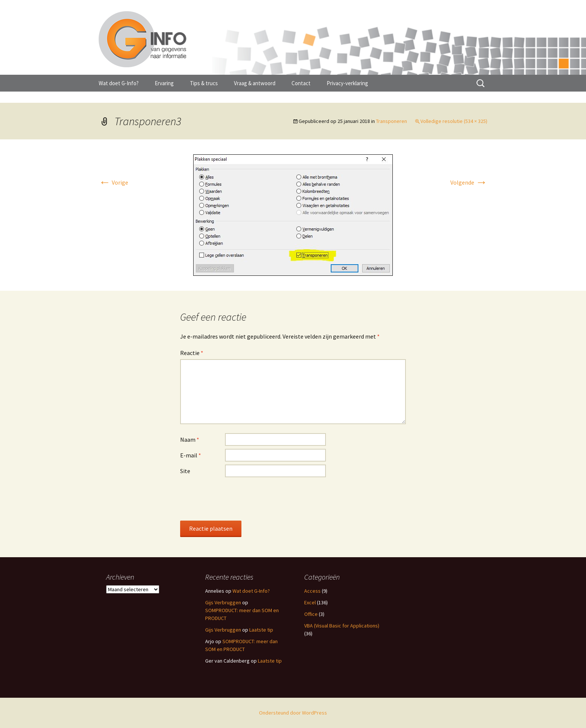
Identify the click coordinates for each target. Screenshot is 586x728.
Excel (310, 602)
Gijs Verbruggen (223, 602)
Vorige (113, 182)
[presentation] (237, 499)
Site (185, 471)
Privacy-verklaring (347, 83)
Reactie (192, 353)
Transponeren (391, 121)
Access (312, 591)
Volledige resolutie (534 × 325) (454, 121)
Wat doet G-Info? (119, 83)
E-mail (191, 455)
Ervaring (164, 83)
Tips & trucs (204, 83)
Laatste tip (261, 630)
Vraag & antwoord (255, 83)
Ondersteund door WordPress (293, 713)
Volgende (469, 182)
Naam (190, 439)
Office (311, 614)
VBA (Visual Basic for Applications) (342, 626)
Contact (301, 83)
